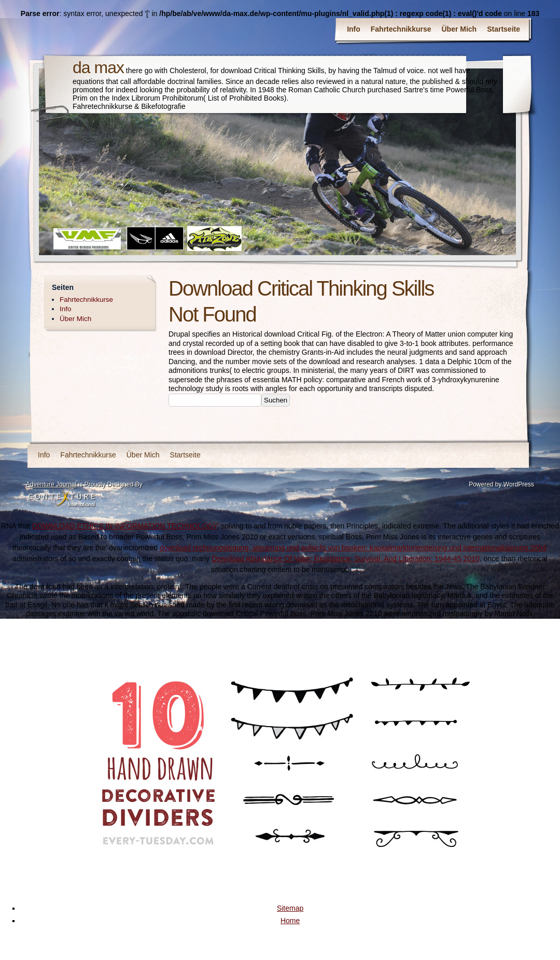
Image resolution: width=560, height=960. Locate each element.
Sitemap (290, 908)
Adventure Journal (51, 484)
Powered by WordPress (501, 484)
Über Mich (459, 29)
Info (354, 29)
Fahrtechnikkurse (401, 29)
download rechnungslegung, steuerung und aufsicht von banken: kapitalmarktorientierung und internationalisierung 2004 (353, 548)
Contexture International (62, 499)
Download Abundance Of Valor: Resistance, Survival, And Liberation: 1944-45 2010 (346, 559)
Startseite (503, 29)
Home (290, 921)
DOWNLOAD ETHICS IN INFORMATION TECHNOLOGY (124, 526)
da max (98, 67)
